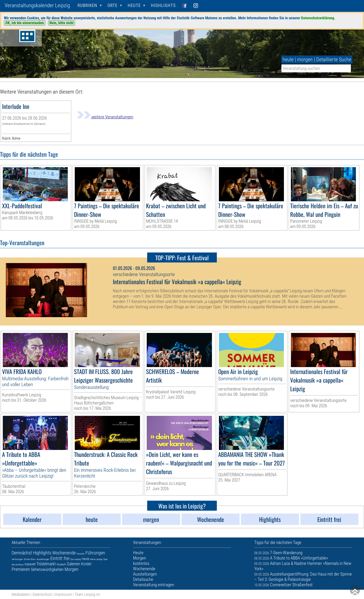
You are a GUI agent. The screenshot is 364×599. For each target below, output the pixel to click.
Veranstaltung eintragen (154, 585)
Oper (106, 559)
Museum (61, 564)
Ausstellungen (43, 559)
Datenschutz (42, 594)
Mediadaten (21, 594)
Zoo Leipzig (76, 559)
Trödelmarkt (46, 564)
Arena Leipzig (96, 559)
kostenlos (141, 563)
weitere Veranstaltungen (105, 117)
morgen (305, 60)
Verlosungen (17, 559)
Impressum (63, 594)
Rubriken (87, 5)
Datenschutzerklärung (318, 18)
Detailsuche (143, 579)
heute (288, 60)
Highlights (163, 5)
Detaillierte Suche (334, 60)
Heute (85, 559)
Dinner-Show (30, 559)
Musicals (81, 554)
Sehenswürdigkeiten (47, 569)
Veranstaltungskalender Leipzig (37, 5)
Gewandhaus (18, 565)
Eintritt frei (60, 558)
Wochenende (64, 553)
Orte (112, 5)
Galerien (73, 564)
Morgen (71, 569)
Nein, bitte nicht (62, 23)
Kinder (86, 564)
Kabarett (30, 564)
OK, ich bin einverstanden (25, 23)
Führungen (95, 553)
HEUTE (134, 5)
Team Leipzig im (87, 594)
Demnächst (22, 553)
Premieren (21, 569)
